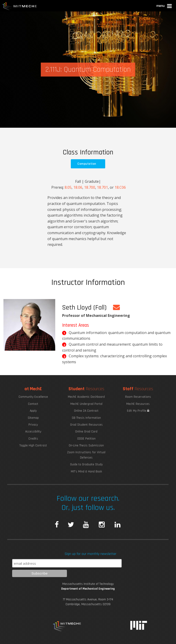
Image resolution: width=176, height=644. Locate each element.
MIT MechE (20, 7)
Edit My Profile (138, 411)
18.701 (102, 187)
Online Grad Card (86, 432)
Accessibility (33, 432)
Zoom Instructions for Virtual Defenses (86, 455)
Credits (33, 439)
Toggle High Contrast (33, 445)
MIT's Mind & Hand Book (86, 472)
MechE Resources (138, 404)
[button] (164, 7)
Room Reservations (138, 397)
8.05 (68, 187)
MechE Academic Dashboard (86, 397)
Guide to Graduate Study (86, 464)
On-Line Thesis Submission (86, 445)
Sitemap (33, 418)
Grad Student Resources (86, 425)
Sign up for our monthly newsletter (91, 554)
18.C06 (120, 187)
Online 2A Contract (86, 411)
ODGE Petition (86, 439)
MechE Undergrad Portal (86, 404)
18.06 (78, 187)
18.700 (90, 187)
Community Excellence (33, 397)
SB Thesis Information (86, 418)
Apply (33, 411)
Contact (33, 404)
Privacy (33, 425)
